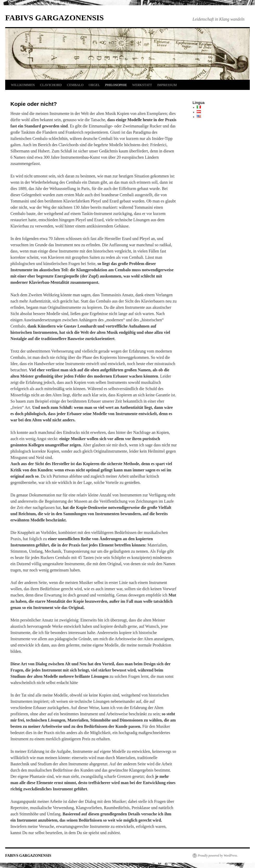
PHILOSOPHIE (116, 85)
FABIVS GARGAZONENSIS (55, 18)
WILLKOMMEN (23, 85)
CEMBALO (75, 85)
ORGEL (94, 85)
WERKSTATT (142, 85)
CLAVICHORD (51, 85)
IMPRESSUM (167, 85)
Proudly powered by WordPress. (218, 855)
